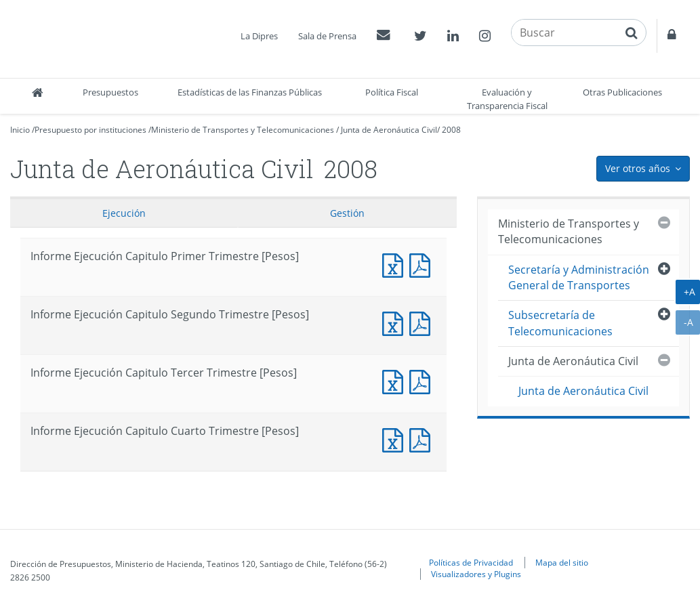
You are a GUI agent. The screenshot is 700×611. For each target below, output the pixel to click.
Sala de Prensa (327, 36)
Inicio (20, 130)
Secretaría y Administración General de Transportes (579, 277)
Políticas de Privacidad (471, 562)
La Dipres (259, 36)
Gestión (347, 213)
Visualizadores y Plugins (476, 574)
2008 (451, 130)
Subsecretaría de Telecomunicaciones (560, 323)
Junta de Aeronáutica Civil (389, 130)
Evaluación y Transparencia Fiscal (507, 99)
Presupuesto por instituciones (90, 130)
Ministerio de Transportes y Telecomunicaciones (243, 130)
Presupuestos (110, 92)
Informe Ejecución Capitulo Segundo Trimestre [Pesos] (396, 322)
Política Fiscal (392, 92)
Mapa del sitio (562, 562)
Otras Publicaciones (622, 92)
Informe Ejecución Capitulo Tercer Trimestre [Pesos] (396, 380)
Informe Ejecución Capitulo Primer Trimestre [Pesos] (396, 264)
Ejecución (124, 213)
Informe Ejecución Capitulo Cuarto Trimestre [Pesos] (396, 439)
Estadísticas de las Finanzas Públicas (250, 92)
